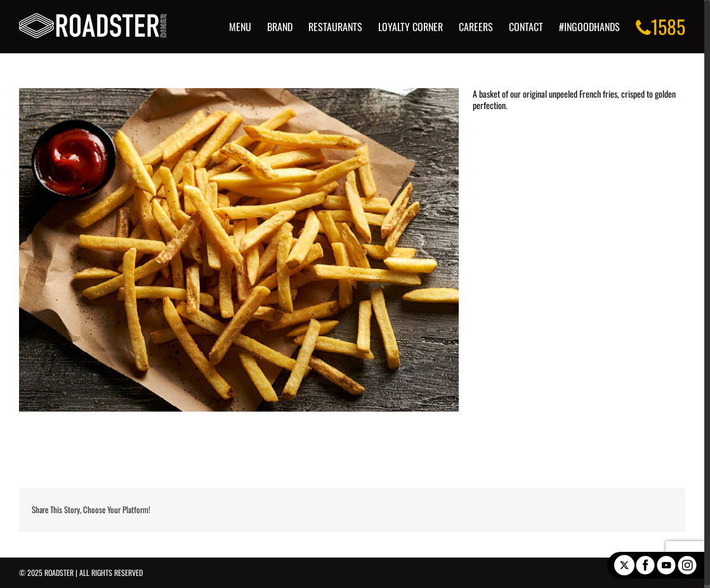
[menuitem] (254, 27)
